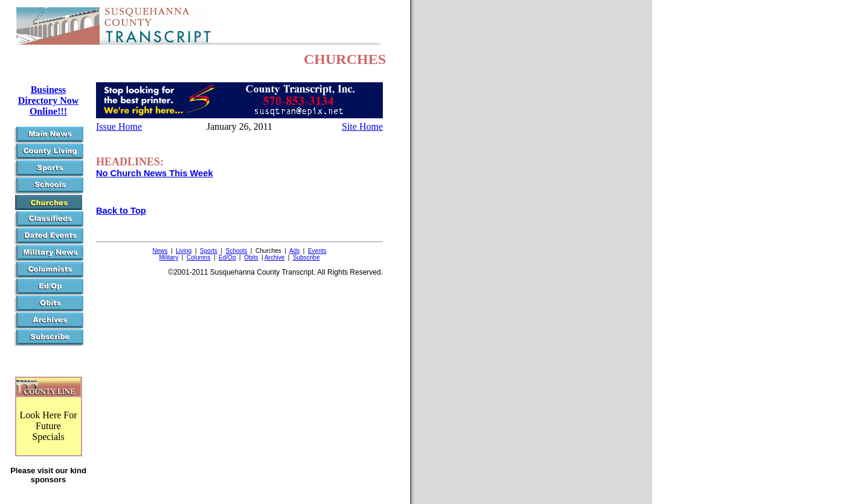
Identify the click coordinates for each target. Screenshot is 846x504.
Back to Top (121, 211)
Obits (251, 257)
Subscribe (306, 257)
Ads (294, 251)
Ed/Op (227, 257)
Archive (274, 257)
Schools (237, 251)
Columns (198, 257)
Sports (209, 251)
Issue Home (119, 126)
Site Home (362, 126)
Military (169, 257)
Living (184, 251)
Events (317, 251)
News (160, 251)
